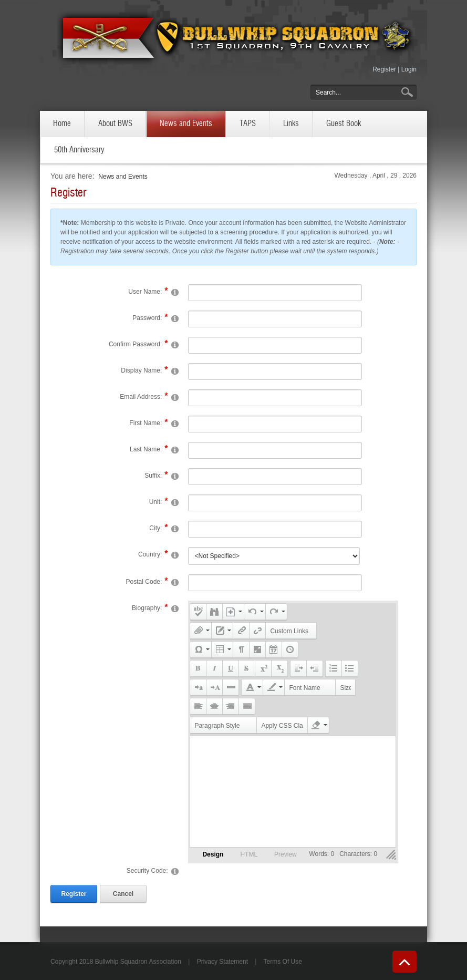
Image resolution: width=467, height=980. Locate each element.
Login (409, 69)
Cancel (123, 894)
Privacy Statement (222, 962)
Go (408, 92)
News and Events (123, 177)
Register (384, 69)
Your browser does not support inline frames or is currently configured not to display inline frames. (293, 792)
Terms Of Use (283, 962)
